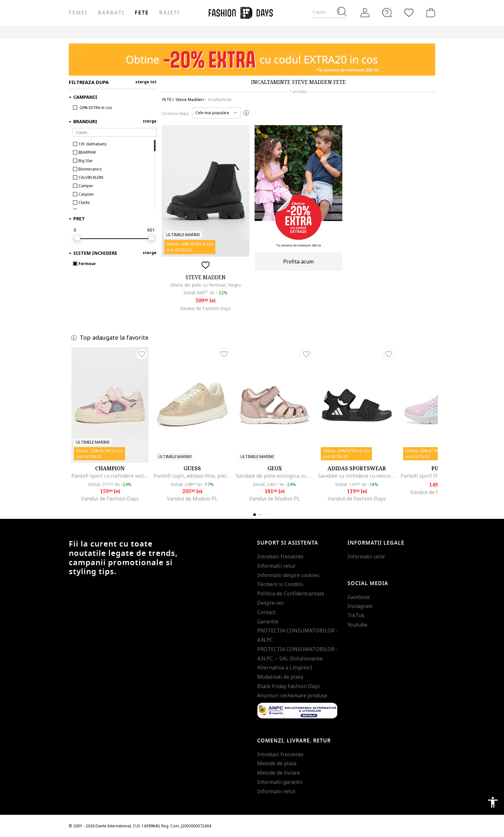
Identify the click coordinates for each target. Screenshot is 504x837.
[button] (216, 113)
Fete (142, 13)
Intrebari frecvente (280, 556)
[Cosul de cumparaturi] (429, 13)
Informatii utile (366, 556)
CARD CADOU (243, 32)
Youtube (357, 625)
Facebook (359, 597)
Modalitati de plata (280, 677)
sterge (150, 121)
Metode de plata (277, 763)
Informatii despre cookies (288, 575)
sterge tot (146, 82)
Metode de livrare (279, 773)
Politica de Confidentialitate (291, 593)
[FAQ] (387, 13)
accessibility (493, 802)
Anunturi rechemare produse (292, 695)
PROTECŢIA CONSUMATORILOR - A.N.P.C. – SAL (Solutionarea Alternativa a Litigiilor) (297, 658)
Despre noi (270, 603)
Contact (266, 612)
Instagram (360, 606)
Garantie (268, 621)
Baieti (169, 13)
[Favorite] (409, 13)
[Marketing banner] (252, 60)
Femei (78, 13)
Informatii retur (276, 566)
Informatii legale (376, 543)
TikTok (356, 615)
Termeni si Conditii (280, 584)
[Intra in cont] (365, 13)
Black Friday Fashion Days (288, 686)
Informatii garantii (280, 782)
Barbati (111, 13)
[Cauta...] (329, 12)
